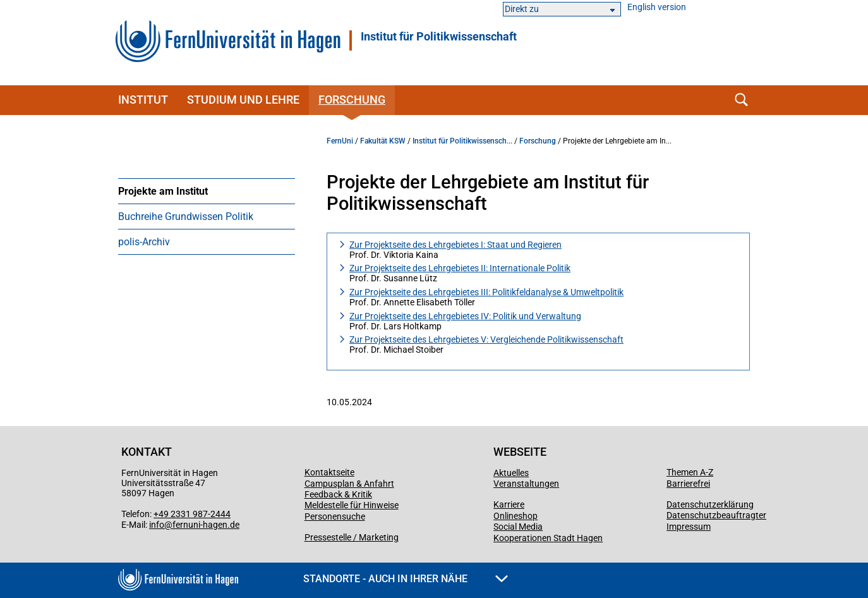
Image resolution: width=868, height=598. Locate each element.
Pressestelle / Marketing (352, 537)
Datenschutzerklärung (710, 504)
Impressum (689, 527)
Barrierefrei (688, 484)
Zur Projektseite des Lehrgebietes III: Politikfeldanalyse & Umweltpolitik (486, 292)
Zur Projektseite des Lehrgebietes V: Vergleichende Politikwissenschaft (486, 339)
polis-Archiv (144, 242)
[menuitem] (207, 191)
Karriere (509, 504)
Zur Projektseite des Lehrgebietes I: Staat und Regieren (455, 245)
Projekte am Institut (163, 191)
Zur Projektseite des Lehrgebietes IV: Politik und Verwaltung (465, 316)
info (157, 525)
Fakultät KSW (383, 141)
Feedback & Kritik (338, 494)
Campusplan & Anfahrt (349, 484)
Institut (143, 100)
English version (657, 7)
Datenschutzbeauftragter (716, 515)
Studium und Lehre (243, 100)
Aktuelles (511, 473)
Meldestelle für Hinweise (352, 505)
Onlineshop (515, 516)
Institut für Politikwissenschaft (439, 37)
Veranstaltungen (526, 484)
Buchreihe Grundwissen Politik (186, 217)
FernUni (340, 141)
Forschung (352, 100)
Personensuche (335, 516)
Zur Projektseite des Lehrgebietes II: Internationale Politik (460, 268)
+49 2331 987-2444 (192, 514)
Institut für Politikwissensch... (462, 141)
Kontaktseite (329, 472)
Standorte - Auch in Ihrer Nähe (406, 579)
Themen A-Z (690, 472)
